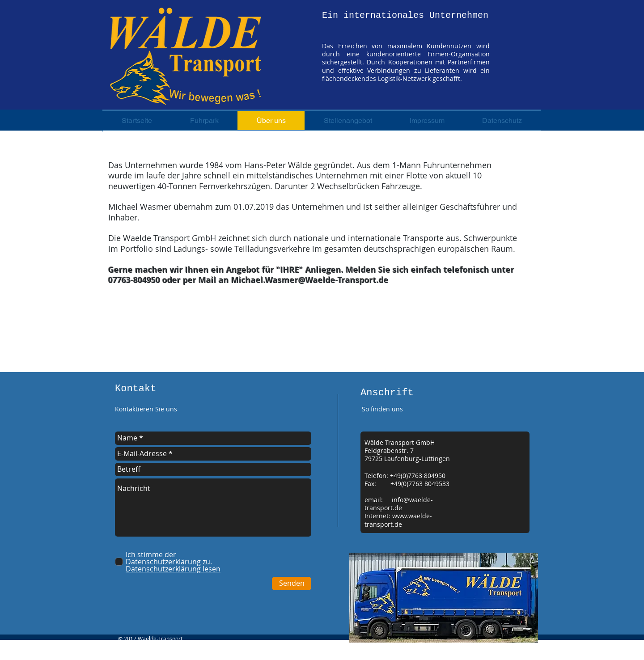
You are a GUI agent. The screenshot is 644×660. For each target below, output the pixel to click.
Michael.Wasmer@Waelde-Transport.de (310, 280)
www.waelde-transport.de (398, 520)
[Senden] (292, 584)
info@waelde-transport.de (399, 504)
